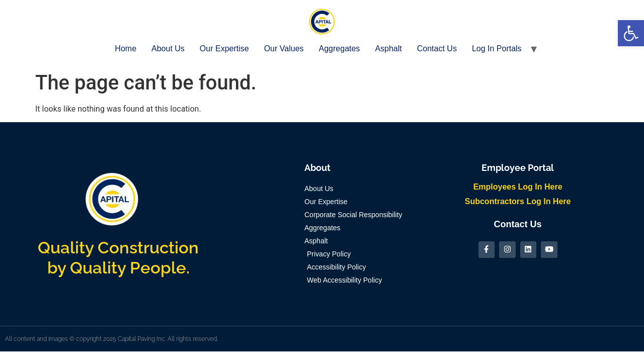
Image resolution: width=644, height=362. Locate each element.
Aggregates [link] (340, 49)
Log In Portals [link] (497, 49)
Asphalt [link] (388, 49)
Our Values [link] (284, 49)
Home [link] (126, 49)
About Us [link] (168, 49)
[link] (631, 33)
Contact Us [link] (437, 49)
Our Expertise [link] (224, 49)
